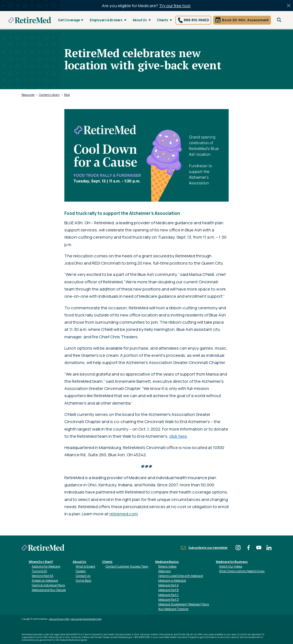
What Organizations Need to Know (242, 571)
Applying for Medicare (46, 566)
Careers (81, 571)
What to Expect (85, 566)
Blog (67, 95)
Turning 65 (39, 571)
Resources (28, 95)
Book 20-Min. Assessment (245, 20)
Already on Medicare (45, 580)
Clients (164, 20)
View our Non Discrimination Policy (86, 619)
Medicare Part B (168, 590)
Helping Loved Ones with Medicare (181, 576)
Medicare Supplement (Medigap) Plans (184, 604)
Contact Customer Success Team (127, 566)
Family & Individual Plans (48, 585)
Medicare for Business (232, 562)
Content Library (49, 95)
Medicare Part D (168, 600)
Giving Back (84, 580)
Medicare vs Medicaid (172, 580)
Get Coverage (71, 20)
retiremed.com (124, 514)
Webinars (164, 571)
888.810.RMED (196, 20)
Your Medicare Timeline (173, 609)
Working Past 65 (43, 576)
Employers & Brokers (108, 20)
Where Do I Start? (41, 562)
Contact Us (83, 576)
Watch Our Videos (231, 566)
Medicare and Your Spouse (49, 590)
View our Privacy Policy (59, 619)
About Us (142, 20)
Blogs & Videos (167, 566)
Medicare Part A (168, 585)
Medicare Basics (167, 562)
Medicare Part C (168, 595)
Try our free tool (175, 6)
